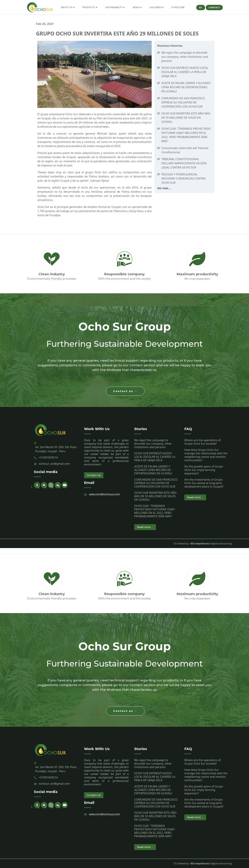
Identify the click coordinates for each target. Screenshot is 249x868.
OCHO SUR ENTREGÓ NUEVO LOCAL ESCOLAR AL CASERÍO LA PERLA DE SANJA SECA (185, 72)
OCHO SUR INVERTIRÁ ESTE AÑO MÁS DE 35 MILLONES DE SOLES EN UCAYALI (186, 118)
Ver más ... (164, 188)
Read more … (145, 527)
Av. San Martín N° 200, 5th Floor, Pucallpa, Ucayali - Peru (56, 449)
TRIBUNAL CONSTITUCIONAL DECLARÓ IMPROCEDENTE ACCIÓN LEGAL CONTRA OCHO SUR (184, 163)
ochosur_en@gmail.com (54, 464)
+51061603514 (48, 457)
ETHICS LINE (178, 7)
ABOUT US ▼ (68, 7)
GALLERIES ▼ (157, 7)
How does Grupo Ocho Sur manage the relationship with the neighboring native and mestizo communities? (206, 455)
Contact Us (94, 475)
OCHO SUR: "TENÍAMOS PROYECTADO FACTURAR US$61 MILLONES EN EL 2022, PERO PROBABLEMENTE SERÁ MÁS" (155, 511)
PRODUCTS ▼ (90, 7)
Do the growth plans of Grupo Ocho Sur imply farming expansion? (204, 470)
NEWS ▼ (137, 7)
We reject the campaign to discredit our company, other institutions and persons (185, 57)
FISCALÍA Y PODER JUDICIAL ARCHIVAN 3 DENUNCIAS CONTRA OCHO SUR (183, 178)
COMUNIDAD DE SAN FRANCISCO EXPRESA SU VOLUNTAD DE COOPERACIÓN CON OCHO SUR (183, 102)
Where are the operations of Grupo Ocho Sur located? (203, 442)
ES (201, 8)
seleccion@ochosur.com (104, 494)
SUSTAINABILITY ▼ (115, 7)
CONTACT (214, 8)
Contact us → (125, 391)
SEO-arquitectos (199, 543)
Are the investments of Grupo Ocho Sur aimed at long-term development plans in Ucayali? (204, 483)
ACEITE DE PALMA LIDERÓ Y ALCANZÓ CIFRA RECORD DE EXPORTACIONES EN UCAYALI (186, 87)
